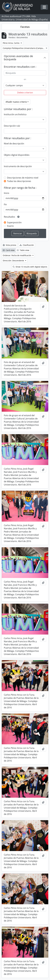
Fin (5, 204)
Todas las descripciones (19, 181)
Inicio (7, 193)
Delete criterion (25, 93)
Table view (23, 250)
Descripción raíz (12, 126)
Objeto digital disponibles (17, 155)
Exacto (10, 226)
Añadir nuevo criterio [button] (16, 102)
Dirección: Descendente (14, 261)
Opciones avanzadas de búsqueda (18, 58)
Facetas (25, 27)
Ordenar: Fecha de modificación (17, 255)
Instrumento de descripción (18, 166)
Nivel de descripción (14, 144)
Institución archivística (15, 114)
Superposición (14, 222)
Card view (9, 250)
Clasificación (27, 245)
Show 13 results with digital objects (30, 267)
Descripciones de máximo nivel (23, 178)
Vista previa (9, 245)
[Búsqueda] (25, 73)
